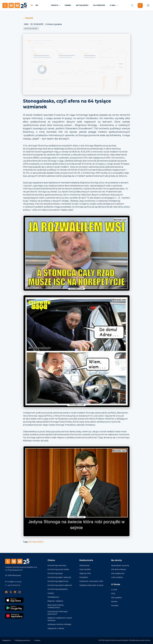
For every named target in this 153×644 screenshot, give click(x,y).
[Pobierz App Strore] (14, 600)
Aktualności (31, 28)
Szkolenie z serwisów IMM (91, 581)
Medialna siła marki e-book (91, 585)
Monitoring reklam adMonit (60, 585)
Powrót (28, 18)
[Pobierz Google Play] (14, 608)
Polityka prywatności (22, 640)
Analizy (51, 593)
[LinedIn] (15, 592)
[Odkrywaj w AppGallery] (14, 616)
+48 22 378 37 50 (14, 585)
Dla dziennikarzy (119, 569)
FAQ (113, 594)
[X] (11, 592)
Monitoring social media (58, 569)
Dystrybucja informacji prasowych (57, 613)
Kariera (114, 601)
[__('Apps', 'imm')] (148, 5)
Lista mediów (117, 577)
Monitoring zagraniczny (58, 581)
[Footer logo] (17, 561)
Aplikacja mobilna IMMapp (59, 624)
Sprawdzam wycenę (120, 565)
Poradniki (84, 577)
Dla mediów (116, 598)
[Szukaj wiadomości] (132, 5)
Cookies (37, 640)
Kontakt (115, 606)
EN (37, 5)
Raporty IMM (85, 573)
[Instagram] (20, 592)
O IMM (114, 590)
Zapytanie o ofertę (56, 628)
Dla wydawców (118, 573)
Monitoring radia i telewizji (59, 577)
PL (32, 5)
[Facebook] (6, 592)
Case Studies (85, 569)
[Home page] (15, 5)
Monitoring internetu (57, 565)
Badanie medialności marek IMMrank (60, 619)
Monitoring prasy (55, 573)
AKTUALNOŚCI (36, 542)
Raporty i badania (55, 601)
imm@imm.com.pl (14, 582)
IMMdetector (53, 597)
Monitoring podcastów (58, 589)
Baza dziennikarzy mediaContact (56, 606)
